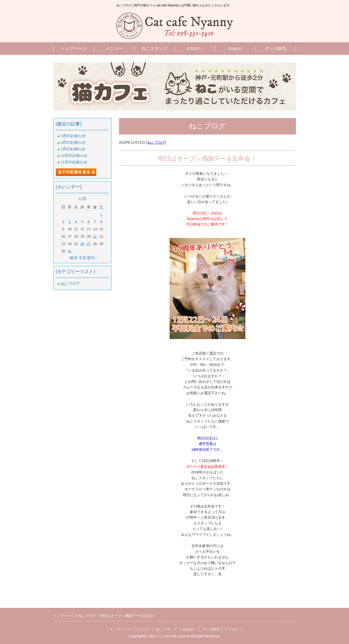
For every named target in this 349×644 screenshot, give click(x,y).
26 (82, 244)
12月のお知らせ (74, 156)
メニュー (114, 48)
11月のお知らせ (74, 162)
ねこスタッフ (154, 48)
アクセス (232, 629)
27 (89, 244)
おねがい (195, 48)
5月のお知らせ (73, 136)
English (235, 48)
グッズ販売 (276, 48)
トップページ (74, 48)
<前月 (73, 258)
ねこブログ (156, 142)
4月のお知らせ (73, 142)
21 (95, 236)
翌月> (92, 258)
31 (70, 251)
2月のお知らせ (73, 149)
